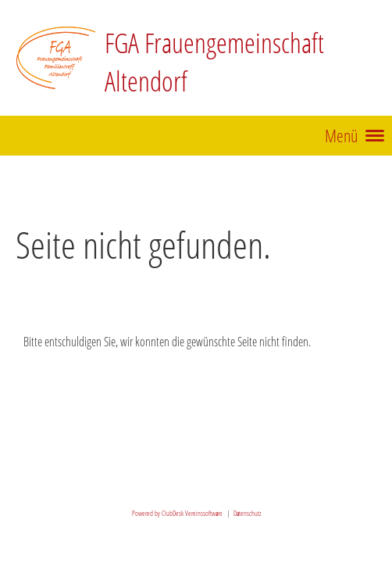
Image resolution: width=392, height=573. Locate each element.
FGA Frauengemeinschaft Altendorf (214, 61)
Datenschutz (247, 513)
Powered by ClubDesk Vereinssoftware (177, 513)
